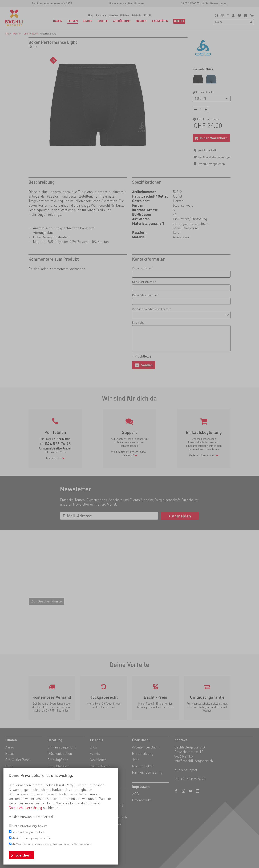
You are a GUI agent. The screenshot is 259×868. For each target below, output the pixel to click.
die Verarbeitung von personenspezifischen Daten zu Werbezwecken (52, 844)
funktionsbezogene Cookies (28, 832)
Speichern (24, 855)
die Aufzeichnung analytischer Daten (33, 838)
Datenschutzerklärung (25, 808)
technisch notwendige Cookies (30, 826)
